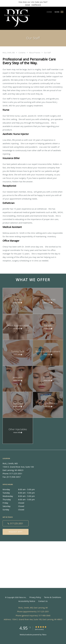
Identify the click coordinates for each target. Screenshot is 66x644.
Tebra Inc (22, 597)
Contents (22, 53)
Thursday (21, 499)
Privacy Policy (35, 597)
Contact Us (43, 601)
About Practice (35, 53)
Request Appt (16, 532)
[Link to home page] (23, 18)
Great (28, 5)
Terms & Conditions (53, 597)
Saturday (21, 506)
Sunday (21, 510)
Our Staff (47, 53)
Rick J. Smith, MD (9, 53)
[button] (62, 12)
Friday (21, 503)
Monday (21, 489)
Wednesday (21, 496)
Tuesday (21, 493)
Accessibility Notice (27, 601)
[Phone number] (16, 523)
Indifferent (36, 5)
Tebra (44, 635)
